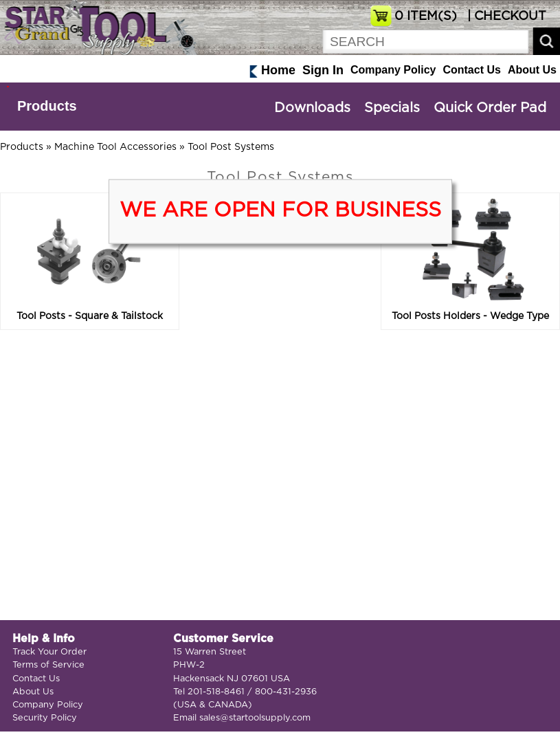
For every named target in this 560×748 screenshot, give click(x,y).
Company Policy (393, 70)
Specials (392, 108)
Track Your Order (49, 652)
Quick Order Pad (490, 108)
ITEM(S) (426, 16)
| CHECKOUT (505, 16)
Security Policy (45, 718)
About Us (532, 70)
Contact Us (471, 70)
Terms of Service (48, 665)
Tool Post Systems (231, 147)
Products (47, 106)
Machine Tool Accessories (115, 147)
